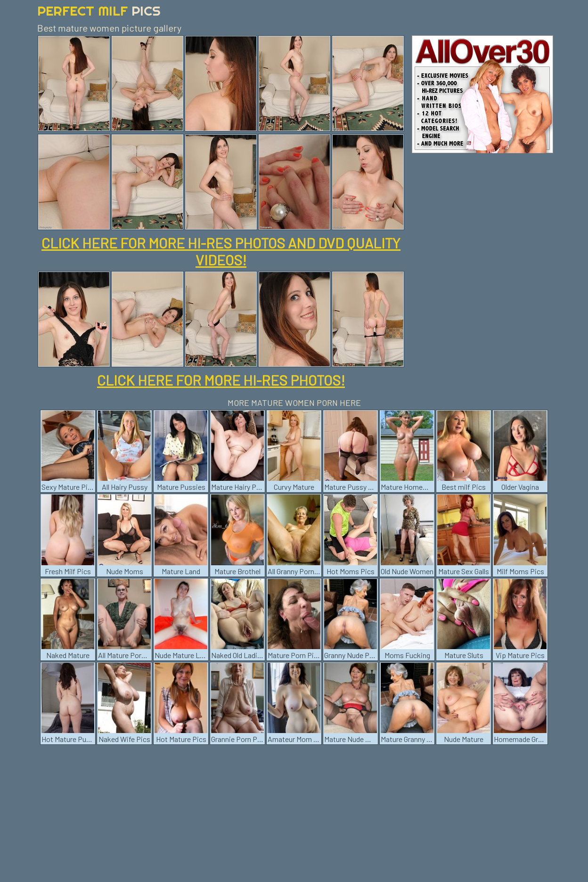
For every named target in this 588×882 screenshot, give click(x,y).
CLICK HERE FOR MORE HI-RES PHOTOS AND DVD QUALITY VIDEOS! (221, 251)
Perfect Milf (99, 11)
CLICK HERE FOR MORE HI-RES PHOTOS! (221, 380)
